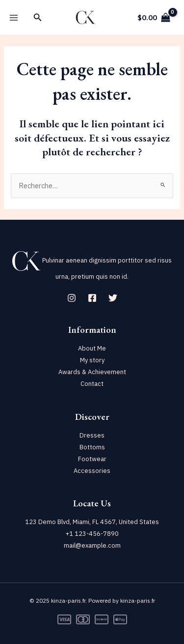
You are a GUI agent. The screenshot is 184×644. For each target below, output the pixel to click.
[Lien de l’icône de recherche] (38, 18)
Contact (92, 384)
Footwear (92, 459)
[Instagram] (72, 298)
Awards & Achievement (92, 372)
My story (92, 360)
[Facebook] (92, 298)
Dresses (92, 435)
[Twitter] (113, 298)
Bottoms (92, 447)
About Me (92, 348)
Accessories (92, 471)
